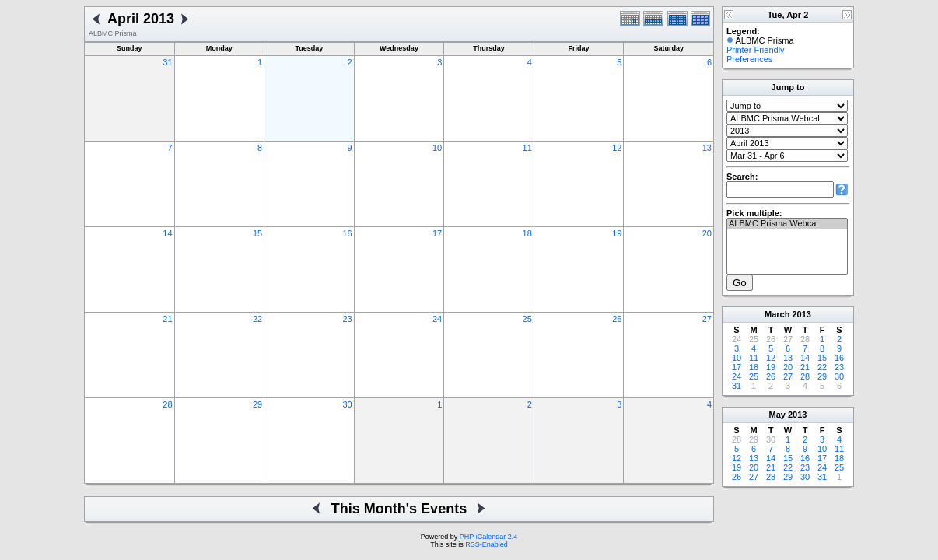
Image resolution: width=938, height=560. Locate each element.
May (777, 415)
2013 (801, 314)
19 (617, 233)
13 (707, 148)
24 (437, 319)
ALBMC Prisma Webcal (787, 224)
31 (167, 62)
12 (617, 148)
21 (167, 319)
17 (437, 233)
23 (347, 319)
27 (707, 319)
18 (527, 233)
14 (167, 233)
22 (257, 319)
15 (257, 233)
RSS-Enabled (486, 544)
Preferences (749, 59)
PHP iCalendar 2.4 (488, 537)
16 (347, 233)
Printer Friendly (756, 50)
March (777, 314)
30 (347, 404)
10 (437, 148)
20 (707, 233)
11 (527, 148)
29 (257, 404)
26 (617, 319)
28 (167, 404)
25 (527, 319)
